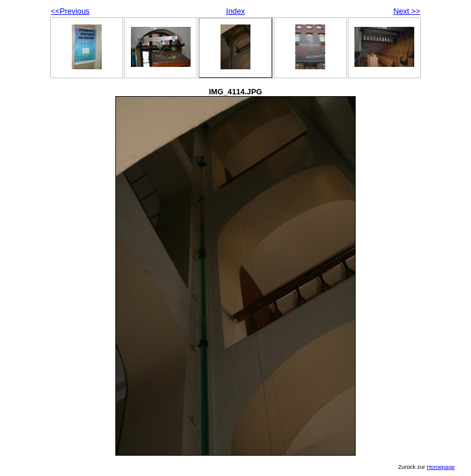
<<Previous (70, 11)
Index (235, 11)
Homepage (441, 467)
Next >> (407, 11)
